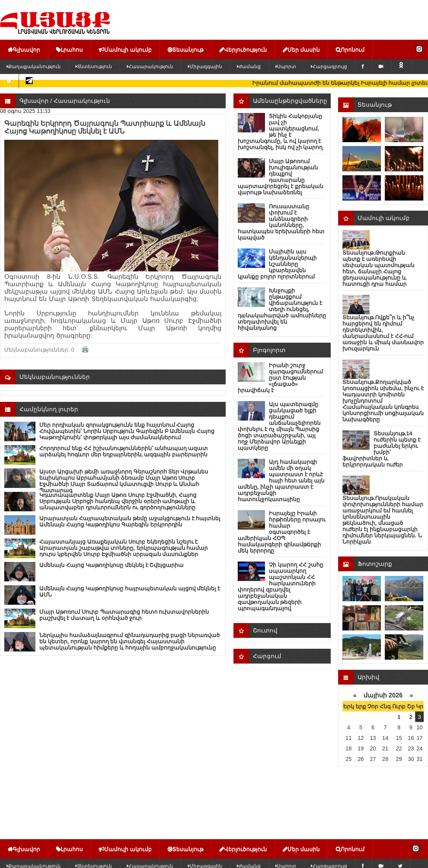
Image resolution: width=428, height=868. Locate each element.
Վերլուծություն (243, 49)
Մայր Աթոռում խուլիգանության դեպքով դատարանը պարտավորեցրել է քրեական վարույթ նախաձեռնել (281, 177)
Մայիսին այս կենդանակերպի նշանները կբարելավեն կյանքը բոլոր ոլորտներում (277, 264)
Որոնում (350, 49)
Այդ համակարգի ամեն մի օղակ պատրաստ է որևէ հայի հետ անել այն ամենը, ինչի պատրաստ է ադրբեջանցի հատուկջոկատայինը (281, 481)
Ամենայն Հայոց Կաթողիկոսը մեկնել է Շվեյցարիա (111, 565)
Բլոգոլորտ (269, 350)
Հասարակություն (150, 67)
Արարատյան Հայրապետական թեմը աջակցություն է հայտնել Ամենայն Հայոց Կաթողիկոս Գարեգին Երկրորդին (130, 521)
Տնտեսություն (94, 67)
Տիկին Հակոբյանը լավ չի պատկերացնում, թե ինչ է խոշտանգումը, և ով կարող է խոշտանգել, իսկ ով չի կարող (280, 132)
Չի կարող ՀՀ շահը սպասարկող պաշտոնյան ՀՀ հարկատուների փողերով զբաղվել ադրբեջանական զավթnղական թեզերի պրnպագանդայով (281, 586)
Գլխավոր (24, 49)
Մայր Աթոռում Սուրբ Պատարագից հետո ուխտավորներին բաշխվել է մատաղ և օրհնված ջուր (124, 615)
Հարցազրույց (329, 67)
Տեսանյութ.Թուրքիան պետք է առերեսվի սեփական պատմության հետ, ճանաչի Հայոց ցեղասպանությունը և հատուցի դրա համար (378, 268)
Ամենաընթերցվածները (290, 101)
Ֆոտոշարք (375, 564)
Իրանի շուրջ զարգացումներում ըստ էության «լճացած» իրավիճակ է (280, 378)
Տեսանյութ (186, 49)
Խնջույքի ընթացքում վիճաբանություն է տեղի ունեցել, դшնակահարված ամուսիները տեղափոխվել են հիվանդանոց (282, 309)
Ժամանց (249, 67)
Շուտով (265, 630)
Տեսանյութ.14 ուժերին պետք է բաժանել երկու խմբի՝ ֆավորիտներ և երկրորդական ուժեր (382, 449)
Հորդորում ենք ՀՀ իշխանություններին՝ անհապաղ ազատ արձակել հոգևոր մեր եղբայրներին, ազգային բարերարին (124, 451)
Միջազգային (205, 67)
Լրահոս (69, 49)
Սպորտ (286, 67)
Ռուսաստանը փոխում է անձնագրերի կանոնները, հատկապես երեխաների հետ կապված (281, 222)
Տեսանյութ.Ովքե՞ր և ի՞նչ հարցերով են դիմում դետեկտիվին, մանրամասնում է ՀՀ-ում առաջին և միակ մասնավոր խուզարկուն (383, 333)
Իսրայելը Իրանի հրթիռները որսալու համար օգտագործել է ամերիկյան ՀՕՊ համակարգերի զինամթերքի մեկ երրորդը (282, 532)
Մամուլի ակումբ (125, 49)
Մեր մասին (301, 49)
